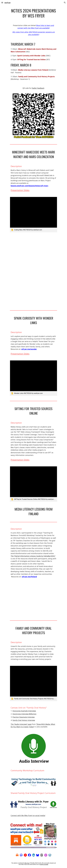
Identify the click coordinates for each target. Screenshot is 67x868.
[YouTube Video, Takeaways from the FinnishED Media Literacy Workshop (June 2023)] (33, 599)
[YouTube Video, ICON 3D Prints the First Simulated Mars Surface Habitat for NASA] (33, 289)
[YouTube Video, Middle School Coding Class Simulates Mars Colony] (33, 253)
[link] (33, 215)
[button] (2, 3)
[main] (33, 13)
